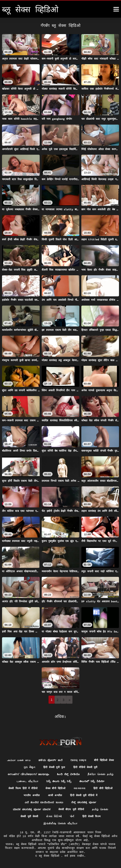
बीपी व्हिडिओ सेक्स (34, 764)
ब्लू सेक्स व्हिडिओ (50, 856)
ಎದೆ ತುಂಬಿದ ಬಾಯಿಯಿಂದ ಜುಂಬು (92, 801)
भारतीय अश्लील (101, 794)
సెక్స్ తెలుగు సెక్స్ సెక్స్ (22, 786)
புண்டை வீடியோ (95, 779)
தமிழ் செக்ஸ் (53, 816)
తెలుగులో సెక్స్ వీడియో (58, 786)
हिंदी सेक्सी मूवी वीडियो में (47, 801)
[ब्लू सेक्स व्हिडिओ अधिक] (116, 9)
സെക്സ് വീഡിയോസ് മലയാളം (78, 771)
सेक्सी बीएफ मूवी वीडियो (21, 816)
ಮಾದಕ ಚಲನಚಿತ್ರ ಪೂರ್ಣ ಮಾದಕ (78, 808)
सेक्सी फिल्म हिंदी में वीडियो (96, 786)
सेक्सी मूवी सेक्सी (80, 816)
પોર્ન (24, 823)
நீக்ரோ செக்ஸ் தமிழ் (61, 779)
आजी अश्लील (16, 801)
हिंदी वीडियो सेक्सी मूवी (34, 771)
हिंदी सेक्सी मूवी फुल (86, 764)
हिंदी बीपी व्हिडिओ (73, 794)
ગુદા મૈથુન (59, 764)
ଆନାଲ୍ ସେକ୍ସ (95, 757)
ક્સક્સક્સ (48, 794)
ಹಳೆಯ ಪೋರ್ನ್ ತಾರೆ (65, 757)
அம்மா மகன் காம (31, 757)
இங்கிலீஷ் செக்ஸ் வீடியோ (81, 823)
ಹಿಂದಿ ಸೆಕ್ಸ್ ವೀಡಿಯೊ (27, 779)
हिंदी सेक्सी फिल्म (44, 823)
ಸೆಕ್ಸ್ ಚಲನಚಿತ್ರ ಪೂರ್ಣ (36, 808)
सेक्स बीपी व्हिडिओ (22, 794)
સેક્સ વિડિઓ (106, 816)
